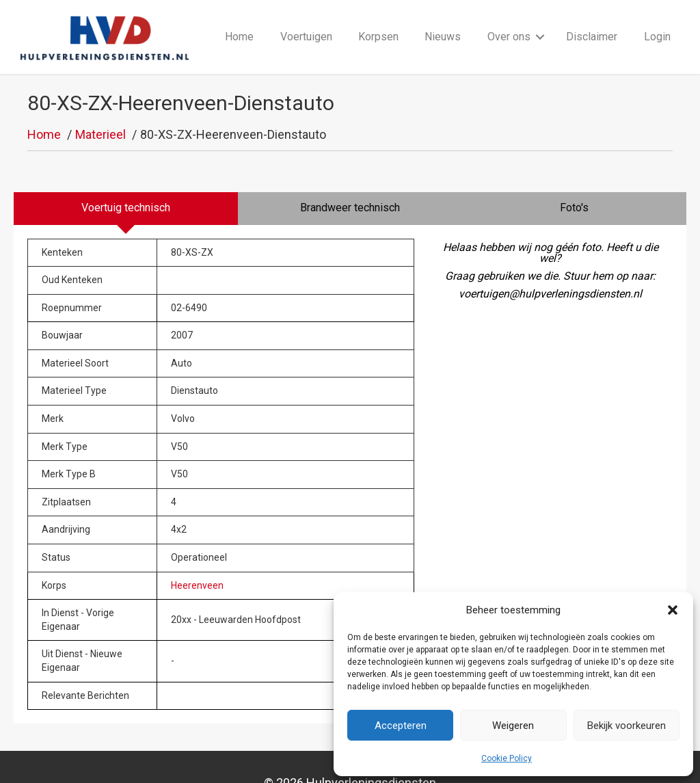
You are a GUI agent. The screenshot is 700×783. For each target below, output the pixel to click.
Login (657, 22)
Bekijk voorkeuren (627, 726)
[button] (673, 610)
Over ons (509, 22)
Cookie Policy (507, 758)
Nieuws (443, 22)
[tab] (126, 178)
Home (239, 22)
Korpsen (378, 22)
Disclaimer (592, 22)
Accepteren (401, 726)
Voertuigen (306, 22)
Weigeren (513, 726)
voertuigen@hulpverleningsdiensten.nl (550, 264)
